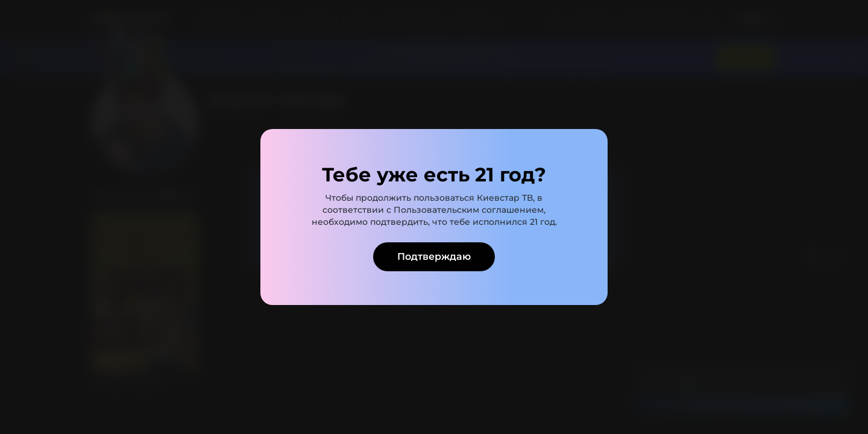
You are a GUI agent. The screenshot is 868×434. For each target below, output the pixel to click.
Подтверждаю (434, 256)
